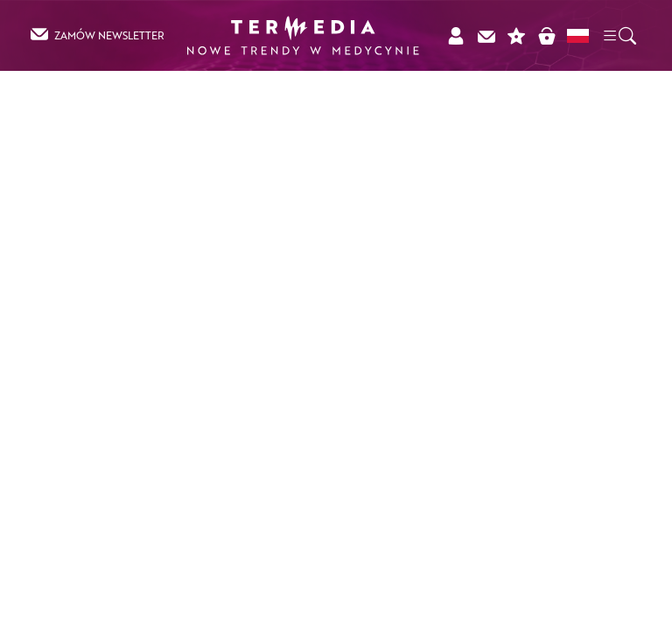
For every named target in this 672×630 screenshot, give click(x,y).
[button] (619, 35)
